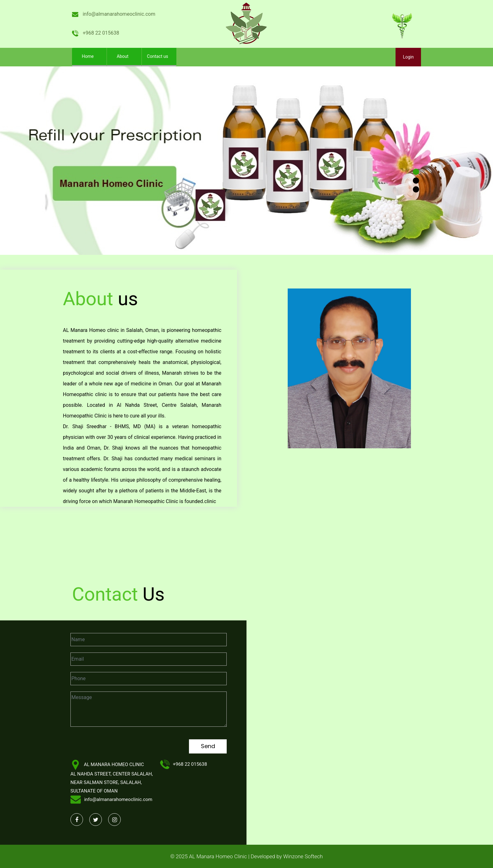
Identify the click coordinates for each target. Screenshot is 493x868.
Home (93, 55)
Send (208, 746)
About (122, 56)
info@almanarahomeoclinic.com (114, 14)
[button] (37, 160)
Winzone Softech (302, 856)
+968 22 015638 (96, 33)
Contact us (157, 56)
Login (408, 57)
